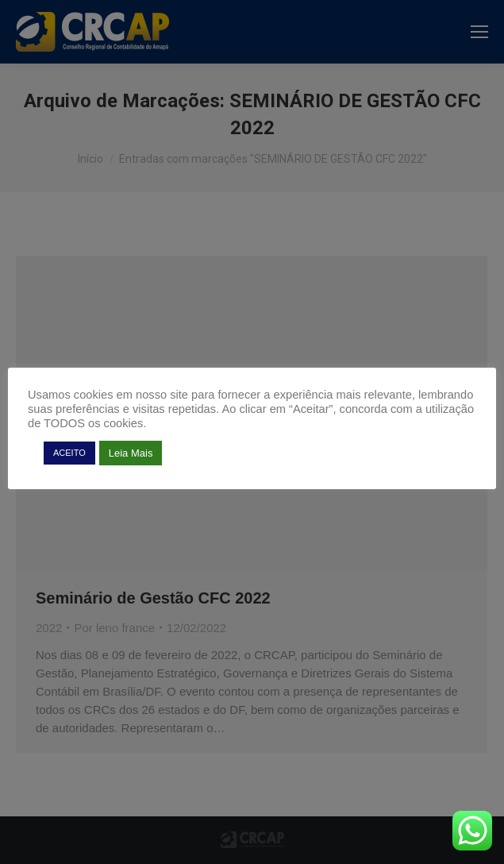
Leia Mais (131, 453)
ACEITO (69, 453)
